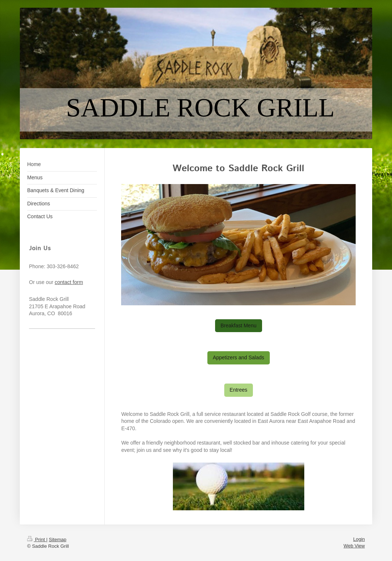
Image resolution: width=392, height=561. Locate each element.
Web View (354, 546)
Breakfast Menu (239, 326)
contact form (69, 282)
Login (359, 539)
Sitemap (58, 540)
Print (37, 540)
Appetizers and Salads (239, 357)
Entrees (239, 390)
